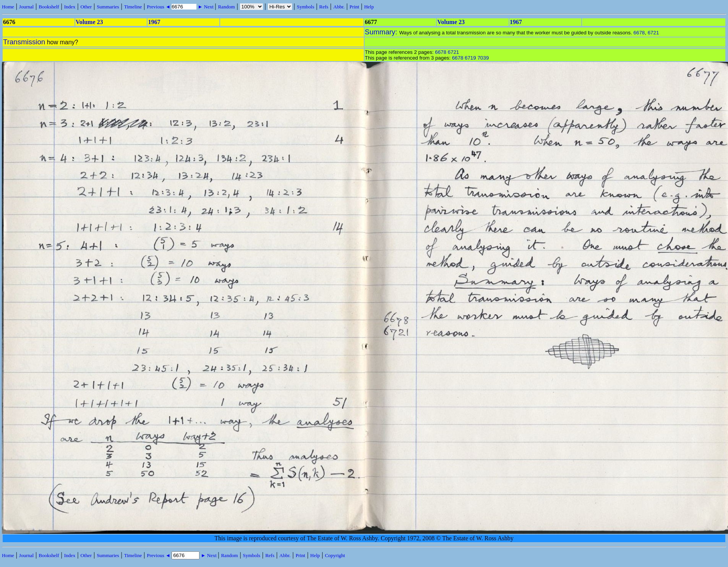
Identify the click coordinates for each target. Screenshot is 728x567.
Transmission (24, 42)
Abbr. (339, 7)
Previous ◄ (159, 7)
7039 (483, 58)
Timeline (133, 7)
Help (369, 7)
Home (8, 7)
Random (226, 7)
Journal (26, 7)
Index (70, 7)
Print (354, 7)
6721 (653, 33)
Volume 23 (89, 22)
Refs (324, 7)
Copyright (335, 555)
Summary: (382, 32)
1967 (154, 22)
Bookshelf (49, 7)
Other (86, 7)
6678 (639, 33)
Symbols (306, 7)
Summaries (108, 7)
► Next (206, 7)
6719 (470, 58)
